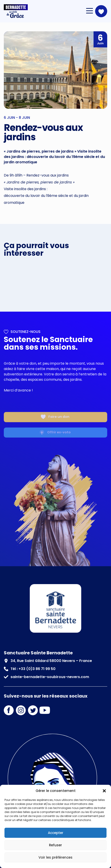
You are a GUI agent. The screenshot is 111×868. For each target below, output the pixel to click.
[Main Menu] (90, 11)
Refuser (55, 845)
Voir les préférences (55, 857)
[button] (104, 791)
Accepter (56, 833)
